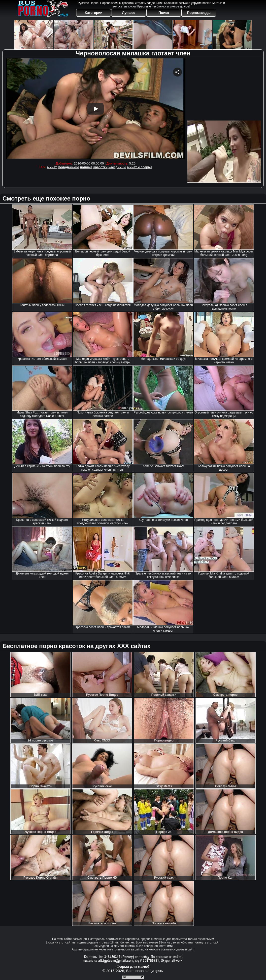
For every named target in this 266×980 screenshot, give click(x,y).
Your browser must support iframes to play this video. (96, 109)
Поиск (164, 13)
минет (52, 167)
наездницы (117, 167)
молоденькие (68, 167)
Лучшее (129, 13)
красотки (100, 167)
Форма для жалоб (133, 966)
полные (86, 167)
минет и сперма (140, 167)
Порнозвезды (199, 13)
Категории (94, 13)
